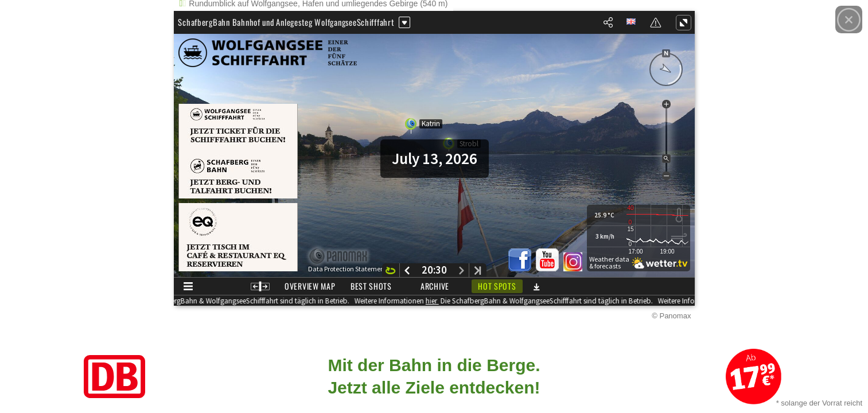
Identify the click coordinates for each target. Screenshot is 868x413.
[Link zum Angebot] (434, 377)
